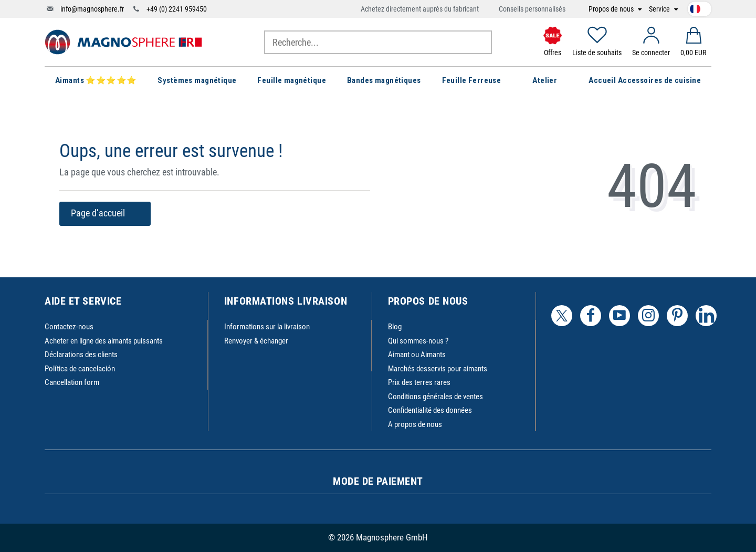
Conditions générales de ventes (435, 397)
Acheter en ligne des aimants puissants (104, 341)
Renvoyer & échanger (256, 341)
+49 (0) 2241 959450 (177, 9)
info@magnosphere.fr (92, 9)
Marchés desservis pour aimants (438, 369)
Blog (395, 327)
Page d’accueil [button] (105, 213)
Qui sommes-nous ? (418, 341)
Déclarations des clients (81, 355)
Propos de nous (612, 9)
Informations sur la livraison (267, 327)
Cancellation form (72, 382)
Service (660, 9)
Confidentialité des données (430, 410)
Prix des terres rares (419, 382)
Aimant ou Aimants (417, 355)
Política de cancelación (80, 369)
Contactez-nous (69, 327)
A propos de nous (415, 424)
